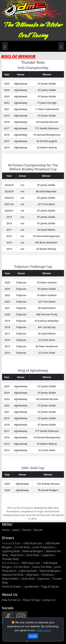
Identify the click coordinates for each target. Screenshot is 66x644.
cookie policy (43, 630)
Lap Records (31, 587)
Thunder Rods (10, 559)
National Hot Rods (13, 575)
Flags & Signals (50, 587)
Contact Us (49, 600)
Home (6, 530)
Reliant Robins (10, 579)
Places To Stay (31, 600)
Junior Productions (44, 547)
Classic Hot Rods (42, 567)
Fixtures (27, 530)
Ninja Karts (17, 555)
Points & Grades (12, 587)
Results (38, 530)
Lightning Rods (11, 551)
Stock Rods (33, 555)
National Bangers (33, 551)
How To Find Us (11, 600)
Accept (33, 636)
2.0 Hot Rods (22, 547)
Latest (16, 530)
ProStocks (48, 575)
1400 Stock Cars (33, 543)
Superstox (48, 555)
